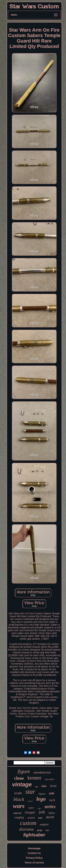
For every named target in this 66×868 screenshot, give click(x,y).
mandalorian (42, 772)
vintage (22, 784)
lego (41, 799)
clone (19, 778)
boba (40, 818)
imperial (18, 813)
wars (19, 806)
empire (44, 824)
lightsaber (34, 835)
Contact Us (34, 853)
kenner (34, 778)
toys (47, 830)
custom (28, 823)
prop (40, 830)
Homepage (34, 848)
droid (53, 786)
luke (44, 786)
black (19, 799)
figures (42, 794)
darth (50, 817)
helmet (30, 801)
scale (18, 793)
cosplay (19, 817)
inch (52, 800)
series (50, 807)
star (30, 792)
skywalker (50, 779)
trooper (30, 812)
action (31, 818)
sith (52, 793)
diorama (26, 829)
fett (37, 787)
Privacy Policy (34, 858)
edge (39, 808)
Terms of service (34, 863)
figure (24, 771)
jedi (42, 812)
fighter (52, 813)
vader (31, 808)
